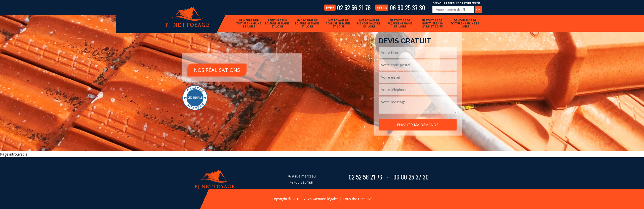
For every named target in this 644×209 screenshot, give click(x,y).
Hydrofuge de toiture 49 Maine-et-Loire (307, 23)
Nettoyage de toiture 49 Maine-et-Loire (339, 23)
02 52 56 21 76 (348, 7)
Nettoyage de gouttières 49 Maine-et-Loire (432, 23)
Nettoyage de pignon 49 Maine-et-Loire (369, 23)
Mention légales (326, 199)
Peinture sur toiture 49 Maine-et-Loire (277, 23)
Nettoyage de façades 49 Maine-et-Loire (400, 23)
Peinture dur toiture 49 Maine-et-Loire (249, 23)
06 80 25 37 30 (400, 7)
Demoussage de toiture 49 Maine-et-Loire (465, 23)
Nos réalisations (217, 70)
